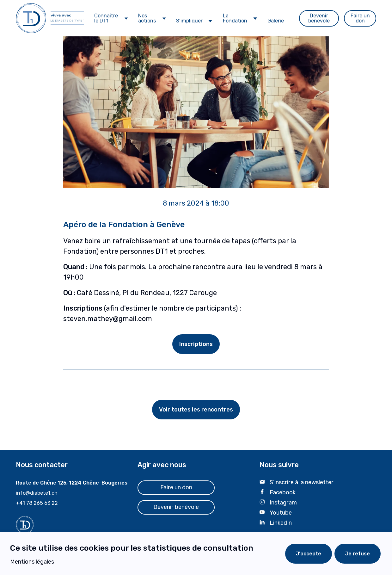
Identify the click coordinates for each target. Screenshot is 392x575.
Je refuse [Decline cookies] (358, 554)
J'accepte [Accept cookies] (309, 554)
